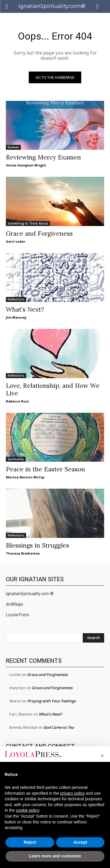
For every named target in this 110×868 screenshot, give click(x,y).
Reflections (16, 299)
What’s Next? (25, 309)
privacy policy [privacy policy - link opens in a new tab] (72, 793)
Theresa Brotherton (23, 553)
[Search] (93, 638)
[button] (102, 756)
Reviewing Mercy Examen (43, 157)
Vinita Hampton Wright (26, 165)
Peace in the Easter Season (45, 469)
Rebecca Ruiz (17, 401)
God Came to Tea (59, 727)
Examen (13, 147)
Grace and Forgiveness (39, 233)
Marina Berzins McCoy (25, 477)
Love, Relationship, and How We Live (53, 389)
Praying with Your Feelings (51, 701)
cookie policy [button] (27, 810)
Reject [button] (30, 842)
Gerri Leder (16, 241)
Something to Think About (28, 223)
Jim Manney (16, 317)
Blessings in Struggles (38, 545)
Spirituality (16, 459)
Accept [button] (80, 842)
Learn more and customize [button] (55, 856)
